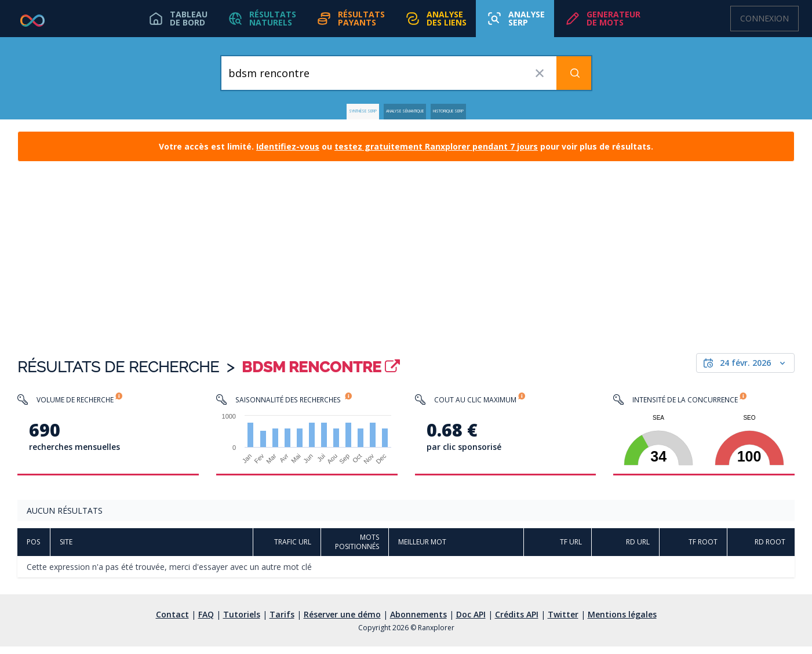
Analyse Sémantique (402, 115)
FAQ (206, 622)
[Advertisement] (406, 262)
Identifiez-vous (288, 154)
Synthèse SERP (312, 115)
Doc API (471, 622)
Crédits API (517, 622)
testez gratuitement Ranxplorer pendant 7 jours (436, 154)
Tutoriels (242, 622)
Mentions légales (622, 622)
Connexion (764, 18)
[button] (256, 19)
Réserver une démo (342, 622)
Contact (172, 622)
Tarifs (282, 622)
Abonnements (418, 622)
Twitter (563, 622)
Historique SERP (497, 115)
